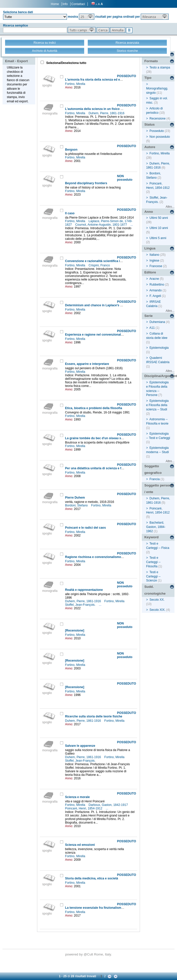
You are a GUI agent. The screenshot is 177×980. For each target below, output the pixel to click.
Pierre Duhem (75, 498)
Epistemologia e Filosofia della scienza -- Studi (157, 405)
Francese (156, 266)
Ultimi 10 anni (159, 228)
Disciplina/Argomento (159, 376)
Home (55, 4)
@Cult (89, 954)
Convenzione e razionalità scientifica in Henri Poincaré (105, 261)
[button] (87, 17)
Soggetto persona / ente (159, 489)
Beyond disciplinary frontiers (86, 183)
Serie (148, 316)
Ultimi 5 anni (158, 238)
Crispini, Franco (100, 265)
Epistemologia (159, 348)
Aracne (154, 279)
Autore (150, 147)
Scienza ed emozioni (80, 845)
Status (149, 124)
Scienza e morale (77, 797)
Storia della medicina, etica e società (92, 878)
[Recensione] (75, 631)
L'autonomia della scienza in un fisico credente (99, 109)
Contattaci (78, 4)
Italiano (155, 255)
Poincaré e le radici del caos (86, 528)
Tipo (148, 78)
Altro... (170, 207)
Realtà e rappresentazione (84, 590)
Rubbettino (157, 285)
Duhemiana (157, 322)
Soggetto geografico (153, 470)
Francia (155, 479)
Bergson (71, 150)
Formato (151, 61)
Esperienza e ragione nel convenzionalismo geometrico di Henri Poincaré (118, 335)
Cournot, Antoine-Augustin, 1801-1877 (102, 225)
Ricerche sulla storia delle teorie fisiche (94, 716)
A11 (152, 328)
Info (65, 4)
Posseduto (157, 131)
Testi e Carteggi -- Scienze (153, 576)
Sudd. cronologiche (155, 590)
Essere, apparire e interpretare (87, 364)
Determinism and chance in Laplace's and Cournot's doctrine (109, 305)
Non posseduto (160, 137)
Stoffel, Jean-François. (81, 605)
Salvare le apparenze (80, 746)
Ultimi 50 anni (159, 218)
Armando (156, 290)
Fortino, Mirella (76, 84)
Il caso (70, 213)
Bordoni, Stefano (77, 505)
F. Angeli (155, 296)
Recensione (158, 119)
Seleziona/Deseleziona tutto (66, 63)
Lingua (150, 248)
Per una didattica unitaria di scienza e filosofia (99, 468)
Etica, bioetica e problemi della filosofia (94, 408)
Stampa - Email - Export (16, 58)
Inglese (155, 261)
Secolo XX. (157, 600)
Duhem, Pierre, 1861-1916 (107, 113)
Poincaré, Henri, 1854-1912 (84, 808)
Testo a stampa (160, 67)
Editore (150, 272)
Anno (149, 212)
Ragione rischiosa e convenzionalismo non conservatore (106, 557)
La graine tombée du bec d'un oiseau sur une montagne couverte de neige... (120, 438)
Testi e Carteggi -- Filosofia (153, 562)
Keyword (151, 537)
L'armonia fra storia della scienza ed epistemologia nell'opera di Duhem (117, 80)
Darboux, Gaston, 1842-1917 (109, 805)
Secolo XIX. (158, 610)
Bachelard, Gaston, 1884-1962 (156, 527)
